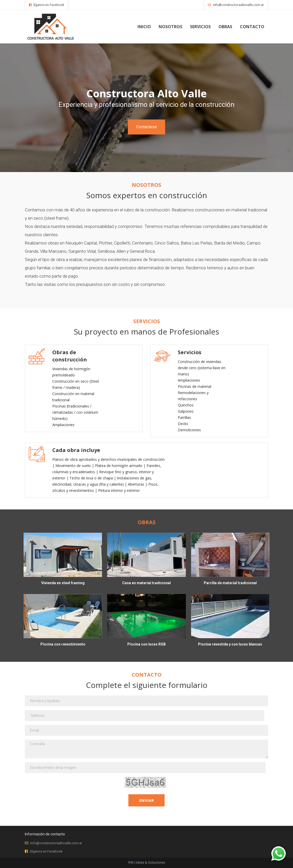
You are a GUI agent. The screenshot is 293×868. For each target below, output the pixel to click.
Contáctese (146, 127)
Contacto (252, 27)
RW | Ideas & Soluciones (147, 862)
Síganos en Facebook (47, 5)
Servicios (200, 27)
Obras (225, 27)
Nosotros (170, 27)
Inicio (144, 27)
